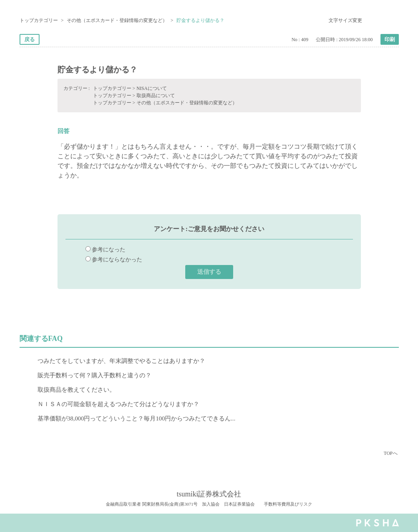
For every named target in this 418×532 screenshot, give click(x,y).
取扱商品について (156, 96)
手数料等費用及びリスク (288, 504)
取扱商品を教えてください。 (76, 390)
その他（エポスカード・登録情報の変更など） (117, 20)
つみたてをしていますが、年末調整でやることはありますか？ (121, 361)
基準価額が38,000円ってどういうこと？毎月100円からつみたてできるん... (137, 418)
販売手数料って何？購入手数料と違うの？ (94, 375)
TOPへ (390, 453)
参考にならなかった (117, 259)
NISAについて (152, 88)
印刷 (390, 39)
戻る (30, 39)
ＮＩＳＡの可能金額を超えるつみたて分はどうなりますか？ (118, 404)
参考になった (109, 249)
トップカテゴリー (39, 20)
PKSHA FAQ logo (377, 523)
